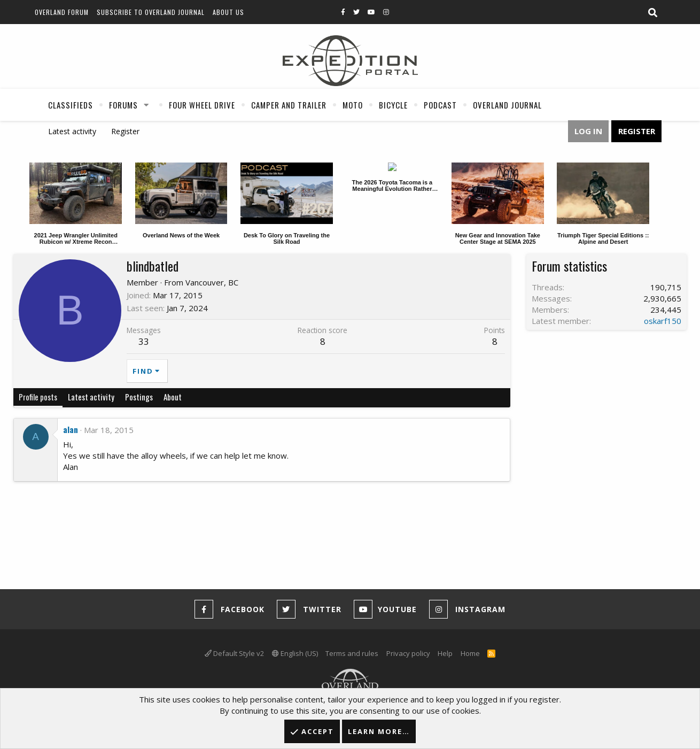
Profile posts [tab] (38, 397)
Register (125, 131)
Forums (123, 105)
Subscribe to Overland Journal (151, 12)
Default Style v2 (234, 653)
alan (71, 429)
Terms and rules (352, 653)
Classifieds (71, 105)
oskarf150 (663, 321)
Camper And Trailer (289, 105)
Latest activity (72, 131)
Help (445, 653)
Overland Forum (62, 12)
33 (144, 341)
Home (470, 653)
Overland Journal (507, 105)
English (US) (295, 653)
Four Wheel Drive (202, 105)
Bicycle (393, 105)
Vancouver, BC (212, 282)
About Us (228, 12)
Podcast (440, 105)
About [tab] (173, 397)
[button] (146, 105)
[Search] (652, 13)
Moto (353, 105)
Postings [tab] (139, 397)
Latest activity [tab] (91, 397)
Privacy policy (408, 653)
